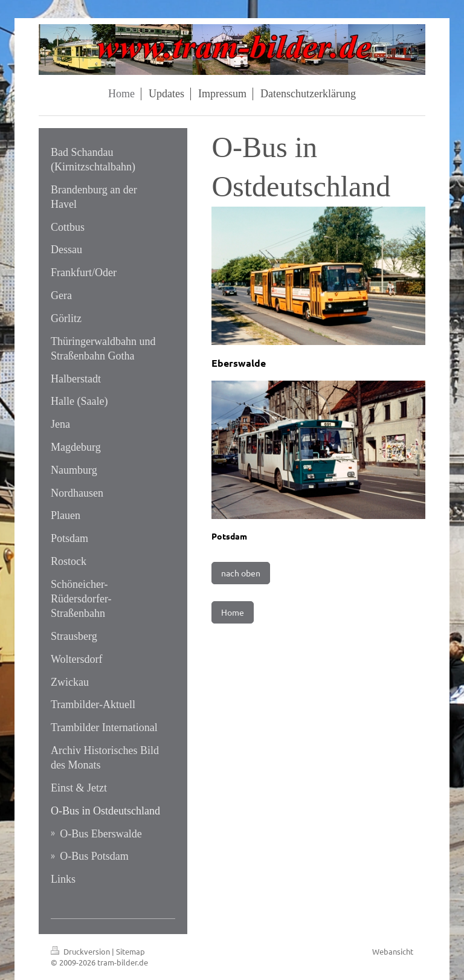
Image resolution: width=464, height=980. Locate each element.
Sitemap (130, 951)
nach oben (241, 573)
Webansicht (393, 951)
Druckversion (81, 951)
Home (233, 612)
